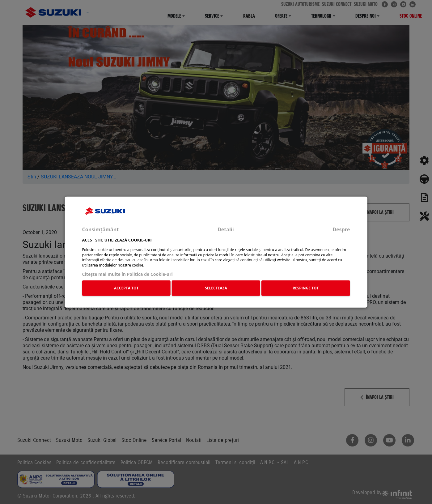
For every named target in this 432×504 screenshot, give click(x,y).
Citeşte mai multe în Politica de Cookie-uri (127, 274)
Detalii (226, 229)
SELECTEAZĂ (216, 288)
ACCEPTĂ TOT (126, 288)
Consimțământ (101, 229)
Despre (341, 229)
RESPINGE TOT (306, 288)
